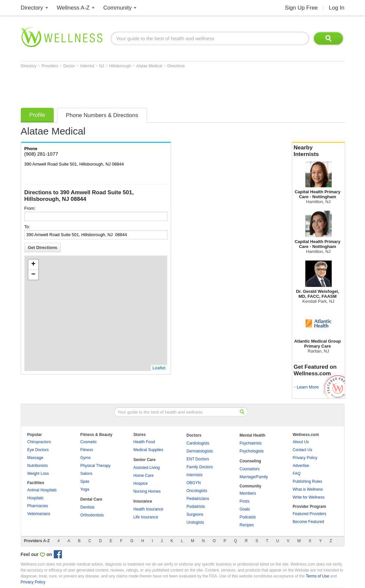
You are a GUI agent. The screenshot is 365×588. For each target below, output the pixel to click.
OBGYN (194, 483)
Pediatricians (198, 499)
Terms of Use (317, 576)
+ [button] (33, 264)
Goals (245, 509)
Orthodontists (92, 515)
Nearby (319, 151)
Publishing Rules (307, 481)
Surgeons (195, 514)
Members (248, 493)
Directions (176, 66)
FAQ (297, 474)
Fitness (87, 450)
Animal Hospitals (42, 490)
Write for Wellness (309, 497)
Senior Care (145, 460)
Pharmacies (38, 506)
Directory (32, 8)
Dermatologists (200, 451)
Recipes (247, 525)
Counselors (250, 469)
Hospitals (35, 498)
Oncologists (197, 491)
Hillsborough (121, 66)
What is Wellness (308, 489)
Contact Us (303, 450)
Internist (88, 66)
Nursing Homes (147, 491)
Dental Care (91, 499)
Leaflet (159, 368)
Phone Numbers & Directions (102, 115)
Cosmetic (89, 442)
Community (117, 8)
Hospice (141, 483)
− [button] (33, 275)
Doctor (70, 66)
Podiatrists (196, 507)
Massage (35, 458)
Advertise (301, 466)
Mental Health (253, 435)
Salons (87, 474)
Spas (85, 481)
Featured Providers (310, 514)
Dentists (88, 507)
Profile (37, 115)
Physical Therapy (96, 466)
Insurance (143, 501)
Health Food (144, 442)
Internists (195, 475)
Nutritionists (38, 466)
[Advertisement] (141, 86)
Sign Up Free (301, 8)
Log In (336, 8)
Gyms (86, 458)
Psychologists (252, 451)
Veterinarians (39, 514)
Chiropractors (39, 442)
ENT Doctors (198, 459)
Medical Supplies (149, 450)
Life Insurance (146, 517)
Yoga (85, 489)
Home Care (144, 476)
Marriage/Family (254, 477)
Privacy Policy (305, 458)
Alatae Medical (150, 66)
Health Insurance (149, 509)
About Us (301, 442)
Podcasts (248, 517)
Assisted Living (147, 468)
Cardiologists (198, 443)
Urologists (195, 522)
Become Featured (308, 522)
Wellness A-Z (73, 8)
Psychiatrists (251, 443)
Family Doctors (200, 467)
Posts (245, 501)
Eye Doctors (38, 450)
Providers (50, 66)
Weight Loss (38, 474)
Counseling (250, 461)
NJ (102, 66)
